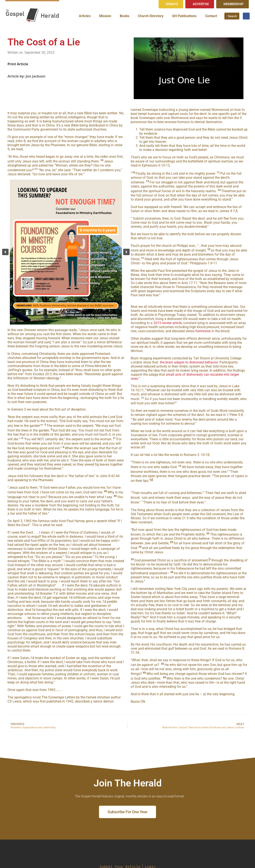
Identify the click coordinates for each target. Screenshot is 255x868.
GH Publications (184, 16)
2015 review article (168, 323)
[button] (5, 252)
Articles (85, 16)
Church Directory (151, 16)
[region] (66, 252)
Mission (105, 16)
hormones (203, 331)
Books (124, 16)
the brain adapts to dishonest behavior (189, 362)
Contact (211, 16)
